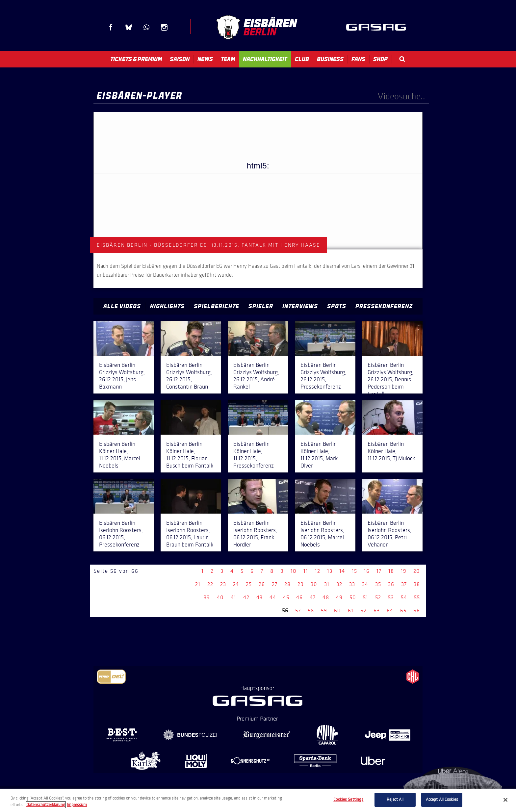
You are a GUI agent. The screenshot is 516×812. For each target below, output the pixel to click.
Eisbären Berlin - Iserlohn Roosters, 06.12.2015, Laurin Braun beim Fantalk (190, 534)
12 (318, 571)
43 (259, 597)
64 (390, 610)
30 (314, 584)
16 (367, 571)
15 (354, 571)
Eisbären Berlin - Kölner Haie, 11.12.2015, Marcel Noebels (120, 455)
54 (404, 597)
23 (223, 584)
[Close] (505, 800)
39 (207, 597)
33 (352, 584)
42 (246, 597)
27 (275, 584)
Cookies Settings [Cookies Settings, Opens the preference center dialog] (348, 799)
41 (233, 597)
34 (365, 584)
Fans (358, 59)
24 (236, 584)
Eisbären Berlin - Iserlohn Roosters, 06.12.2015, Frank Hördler (255, 534)
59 (324, 610)
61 (351, 610)
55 (417, 597)
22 (210, 584)
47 (313, 597)
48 (326, 597)
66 (417, 610)
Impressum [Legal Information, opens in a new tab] (77, 805)
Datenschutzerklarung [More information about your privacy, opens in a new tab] (46, 805)
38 (417, 584)
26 (262, 584)
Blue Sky (129, 27)
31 (327, 584)
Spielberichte (217, 306)
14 (342, 571)
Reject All (395, 799)
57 (298, 610)
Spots (337, 306)
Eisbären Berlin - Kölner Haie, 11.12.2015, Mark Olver (320, 455)
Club (302, 59)
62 (363, 610)
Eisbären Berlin (257, 27)
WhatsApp (146, 27)
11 (306, 571)
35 (378, 584)
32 (339, 584)
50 (353, 597)
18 (391, 571)
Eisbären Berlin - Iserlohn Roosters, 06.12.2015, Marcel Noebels (322, 534)
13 (330, 571)
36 (391, 584)
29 (301, 584)
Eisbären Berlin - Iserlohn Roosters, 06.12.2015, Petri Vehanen (389, 534)
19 (404, 571)
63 (377, 610)
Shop (380, 59)
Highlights (167, 306)
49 (339, 597)
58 (311, 610)
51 (366, 597)
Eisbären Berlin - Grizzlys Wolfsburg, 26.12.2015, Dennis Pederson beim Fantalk (390, 379)
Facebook (111, 27)
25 (249, 584)
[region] (258, 800)
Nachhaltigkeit (265, 59)
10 (294, 571)
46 (299, 597)
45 (286, 597)
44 (273, 597)
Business (330, 59)
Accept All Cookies (442, 799)
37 (404, 584)
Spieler (261, 306)
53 (391, 597)
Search (402, 59)
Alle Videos (122, 306)
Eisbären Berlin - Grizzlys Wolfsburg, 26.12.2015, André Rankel (256, 376)
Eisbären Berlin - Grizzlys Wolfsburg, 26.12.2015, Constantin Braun (189, 376)
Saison (180, 59)
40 (220, 597)
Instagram (164, 27)
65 (403, 610)
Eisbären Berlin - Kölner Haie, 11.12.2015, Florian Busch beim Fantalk (190, 455)
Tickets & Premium (136, 59)
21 (198, 584)
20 (417, 571)
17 (379, 571)
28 (287, 584)
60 (337, 610)
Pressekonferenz (384, 306)
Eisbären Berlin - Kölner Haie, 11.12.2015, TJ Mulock (391, 451)
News (205, 59)
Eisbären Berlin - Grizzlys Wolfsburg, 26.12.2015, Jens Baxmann (122, 376)
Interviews (300, 306)
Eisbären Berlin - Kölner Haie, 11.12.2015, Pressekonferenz (254, 455)
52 (378, 597)
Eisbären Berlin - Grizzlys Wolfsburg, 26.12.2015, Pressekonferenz (323, 376)
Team (228, 59)
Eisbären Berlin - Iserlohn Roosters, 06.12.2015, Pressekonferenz (121, 534)
